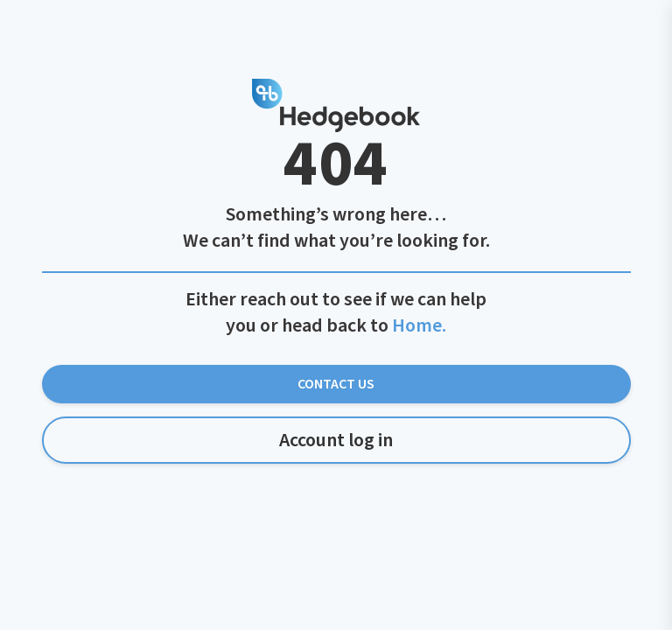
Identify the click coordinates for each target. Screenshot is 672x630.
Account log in (336, 440)
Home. (419, 325)
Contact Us (336, 384)
